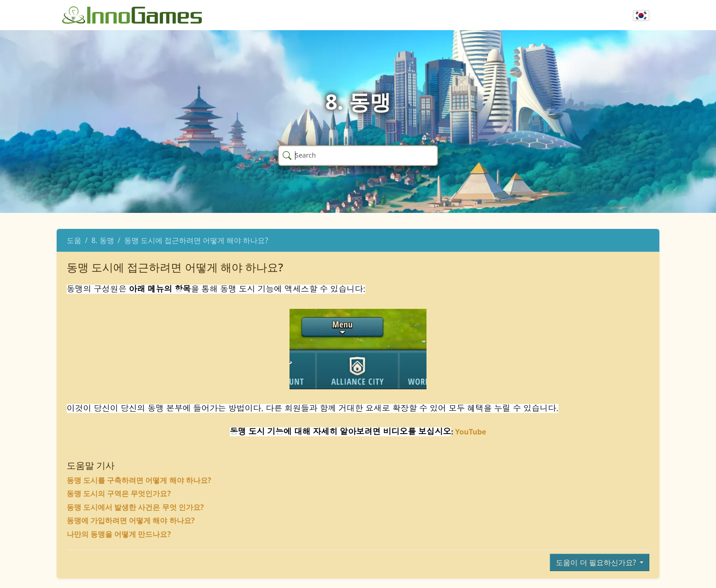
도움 (74, 240)
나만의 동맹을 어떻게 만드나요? (119, 534)
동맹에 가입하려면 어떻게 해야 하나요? (131, 520)
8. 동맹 (103, 240)
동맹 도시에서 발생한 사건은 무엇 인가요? (135, 507)
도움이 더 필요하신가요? (597, 562)
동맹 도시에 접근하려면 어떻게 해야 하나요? (196, 240)
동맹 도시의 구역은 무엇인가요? (119, 493)
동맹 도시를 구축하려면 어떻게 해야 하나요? (139, 480)
